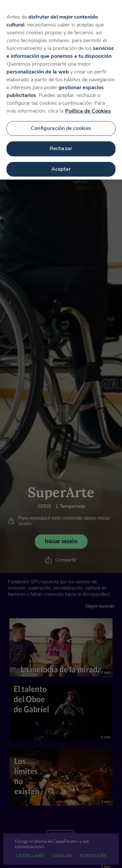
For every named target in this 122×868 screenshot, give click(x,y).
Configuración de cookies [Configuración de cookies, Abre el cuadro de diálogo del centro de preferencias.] (61, 126)
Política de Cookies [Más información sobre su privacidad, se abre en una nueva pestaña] (88, 109)
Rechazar (61, 147)
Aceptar (61, 167)
